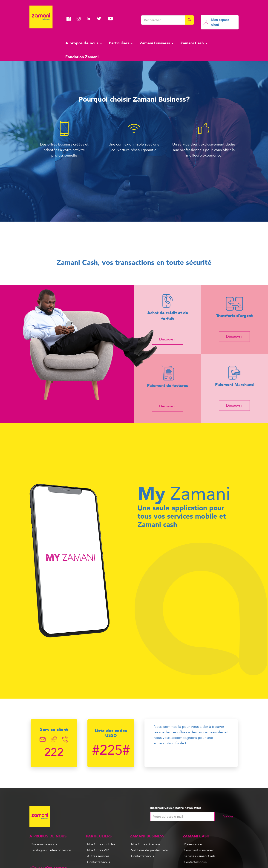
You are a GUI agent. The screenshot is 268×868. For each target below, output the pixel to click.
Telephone (65, 740)
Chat (54, 740)
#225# (111, 750)
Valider (228, 816)
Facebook (70, 19)
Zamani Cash (194, 43)
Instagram (80, 19)
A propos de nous (84, 43)
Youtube (110, 19)
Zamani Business (157, 43)
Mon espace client (220, 22)
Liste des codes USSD (111, 733)
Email (43, 740)
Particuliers (121, 43)
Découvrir (167, 339)
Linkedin (90, 19)
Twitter (100, 19)
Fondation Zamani (82, 57)
